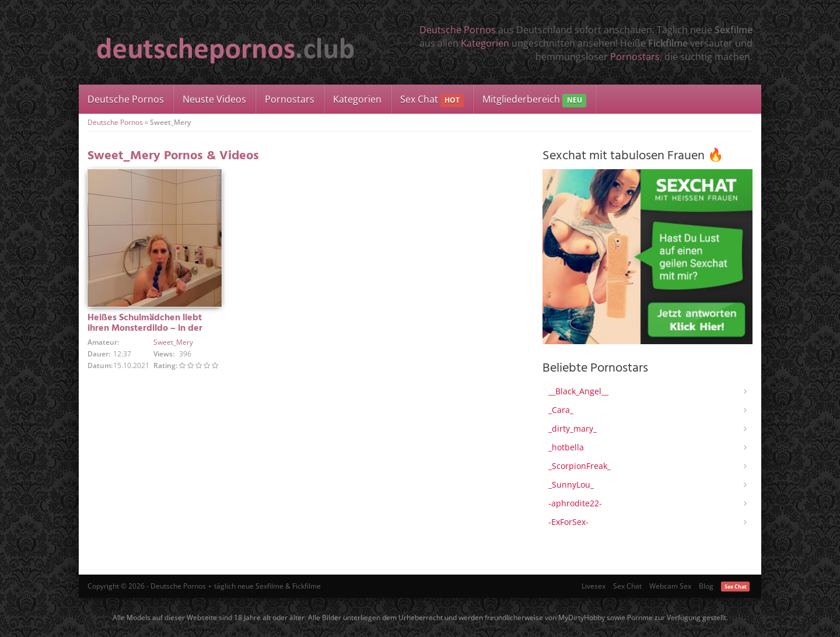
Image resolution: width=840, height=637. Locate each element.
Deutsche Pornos (458, 30)
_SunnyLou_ (571, 484)
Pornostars (635, 57)
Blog (706, 586)
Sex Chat (432, 100)
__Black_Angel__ (578, 391)
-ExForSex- (568, 522)
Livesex (594, 586)
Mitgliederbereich (534, 100)
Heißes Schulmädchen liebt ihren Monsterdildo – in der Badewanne (145, 328)
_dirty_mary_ (573, 428)
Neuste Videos (214, 99)
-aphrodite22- (575, 503)
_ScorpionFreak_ (580, 466)
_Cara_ (561, 410)
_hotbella (566, 447)
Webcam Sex (670, 586)
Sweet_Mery (173, 342)
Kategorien (485, 43)
